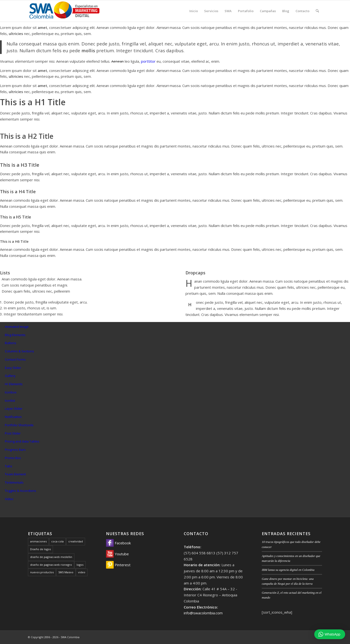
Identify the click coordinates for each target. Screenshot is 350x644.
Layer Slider (14, 409)
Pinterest (118, 565)
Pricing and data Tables (22, 441)
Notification (13, 417)
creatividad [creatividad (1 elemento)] (76, 541)
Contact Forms (15, 359)
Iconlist (10, 400)
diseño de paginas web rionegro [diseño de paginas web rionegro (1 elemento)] (51, 565)
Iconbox (11, 392)
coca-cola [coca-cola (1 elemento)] (57, 541)
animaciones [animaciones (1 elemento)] (38, 541)
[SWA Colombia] (64, 11)
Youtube (117, 554)
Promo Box (13, 458)
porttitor (148, 61)
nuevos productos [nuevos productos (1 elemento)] (42, 572)
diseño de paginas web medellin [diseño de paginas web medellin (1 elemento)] (51, 557)
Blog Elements (15, 335)
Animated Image (17, 327)
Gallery (10, 376)
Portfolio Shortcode (19, 425)
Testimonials (14, 482)
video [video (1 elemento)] (82, 572)
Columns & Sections (19, 351)
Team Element (15, 474)
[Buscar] (317, 11)
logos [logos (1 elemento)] (80, 565)
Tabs (9, 466)
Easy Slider (13, 368)
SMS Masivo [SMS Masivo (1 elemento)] (66, 572)
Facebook (118, 543)
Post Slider (13, 433)
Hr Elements (14, 384)
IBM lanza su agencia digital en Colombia (288, 570)
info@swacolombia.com (203, 613)
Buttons (11, 343)
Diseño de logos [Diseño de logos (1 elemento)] (40, 549)
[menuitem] (194, 11)
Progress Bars (15, 450)
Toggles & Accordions (21, 491)
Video (9, 499)
